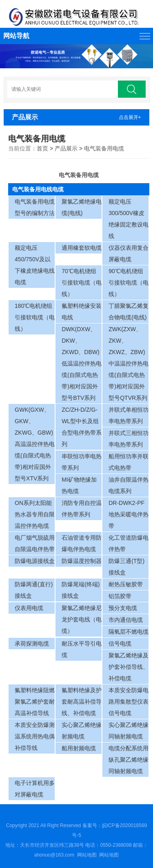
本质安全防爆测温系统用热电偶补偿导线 (35, 736)
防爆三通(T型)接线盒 (126, 567)
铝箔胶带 (120, 596)
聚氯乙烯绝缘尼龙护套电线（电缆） (82, 619)
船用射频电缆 (79, 748)
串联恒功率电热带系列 (82, 462)
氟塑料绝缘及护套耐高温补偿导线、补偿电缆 (82, 702)
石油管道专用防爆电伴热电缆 (82, 543)
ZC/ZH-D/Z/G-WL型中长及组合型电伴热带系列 (82, 427)
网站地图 (87, 855)
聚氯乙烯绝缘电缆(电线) (82, 207)
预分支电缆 (123, 608)
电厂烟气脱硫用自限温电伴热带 (35, 543)
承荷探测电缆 (32, 644)
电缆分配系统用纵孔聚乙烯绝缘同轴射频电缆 (129, 760)
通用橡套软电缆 (82, 248)
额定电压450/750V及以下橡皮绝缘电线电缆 (35, 265)
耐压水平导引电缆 (82, 649)
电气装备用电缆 (104, 148)
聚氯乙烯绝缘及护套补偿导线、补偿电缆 (129, 667)
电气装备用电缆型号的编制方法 (35, 207)
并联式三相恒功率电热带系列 (129, 439)
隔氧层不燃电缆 (129, 632)
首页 (42, 148)
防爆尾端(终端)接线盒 (81, 590)
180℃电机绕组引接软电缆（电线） (35, 317)
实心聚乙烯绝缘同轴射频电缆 (129, 731)
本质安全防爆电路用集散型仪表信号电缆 (129, 702)
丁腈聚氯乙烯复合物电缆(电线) (129, 312)
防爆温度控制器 (82, 561)
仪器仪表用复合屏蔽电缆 (129, 253)
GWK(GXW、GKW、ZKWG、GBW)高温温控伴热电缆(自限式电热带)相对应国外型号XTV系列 (35, 444)
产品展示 (66, 148)
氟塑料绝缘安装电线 (82, 312)
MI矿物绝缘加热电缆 (79, 485)
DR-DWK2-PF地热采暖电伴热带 (129, 514)
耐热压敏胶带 (126, 584)
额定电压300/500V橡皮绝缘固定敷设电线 (129, 219)
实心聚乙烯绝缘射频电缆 (82, 731)
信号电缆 (120, 644)
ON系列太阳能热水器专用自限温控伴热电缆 (35, 514)
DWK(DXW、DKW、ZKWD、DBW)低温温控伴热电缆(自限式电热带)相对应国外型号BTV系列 (82, 363)
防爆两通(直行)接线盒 (34, 590)
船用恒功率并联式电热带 (129, 462)
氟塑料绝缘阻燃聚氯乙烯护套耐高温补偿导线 (35, 702)
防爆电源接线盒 (35, 561)
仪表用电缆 (29, 608)
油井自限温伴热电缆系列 (129, 485)
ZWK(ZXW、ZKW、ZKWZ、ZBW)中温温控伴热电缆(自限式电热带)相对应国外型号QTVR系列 (129, 363)
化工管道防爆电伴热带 (129, 543)
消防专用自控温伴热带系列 (82, 509)
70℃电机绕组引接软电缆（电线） (82, 283)
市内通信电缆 (126, 620)
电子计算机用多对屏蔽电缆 (35, 789)
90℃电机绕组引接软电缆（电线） (129, 283)
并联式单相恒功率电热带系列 (129, 415)
